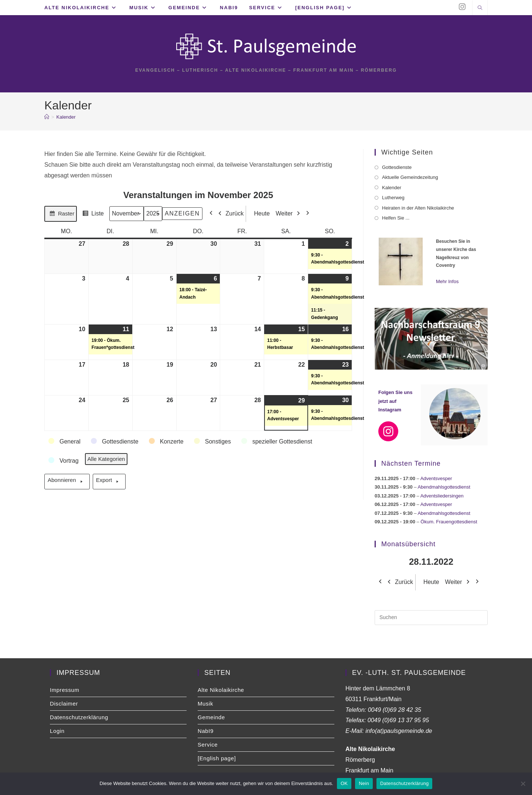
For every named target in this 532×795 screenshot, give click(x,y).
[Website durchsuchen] (480, 9)
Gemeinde (211, 718)
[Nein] (523, 784)
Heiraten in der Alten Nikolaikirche (418, 209)
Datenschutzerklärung (79, 718)
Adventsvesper (436, 479)
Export (109, 483)
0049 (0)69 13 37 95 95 (398, 721)
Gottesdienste (397, 168)
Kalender (66, 118)
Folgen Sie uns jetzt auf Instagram (395, 402)
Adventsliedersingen (442, 497)
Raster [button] (60, 216)
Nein (364, 783)
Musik (205, 704)
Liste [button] (92, 216)
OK (344, 783)
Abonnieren (67, 483)
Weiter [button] (290, 215)
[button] (65, 443)
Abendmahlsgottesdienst (444, 488)
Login (57, 732)
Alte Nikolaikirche (221, 691)
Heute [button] (260, 215)
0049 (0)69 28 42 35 (395, 711)
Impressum (65, 691)
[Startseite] (47, 118)
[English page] (217, 759)
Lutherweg (393, 198)
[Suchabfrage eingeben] (431, 618)
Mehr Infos (447, 282)
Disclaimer (64, 704)
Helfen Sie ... (396, 219)
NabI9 (206, 732)
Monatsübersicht (408, 545)
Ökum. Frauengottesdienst (449, 522)
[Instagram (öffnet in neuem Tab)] (462, 7)
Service (208, 745)
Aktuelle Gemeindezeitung (410, 178)
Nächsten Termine (411, 464)
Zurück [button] (229, 215)
